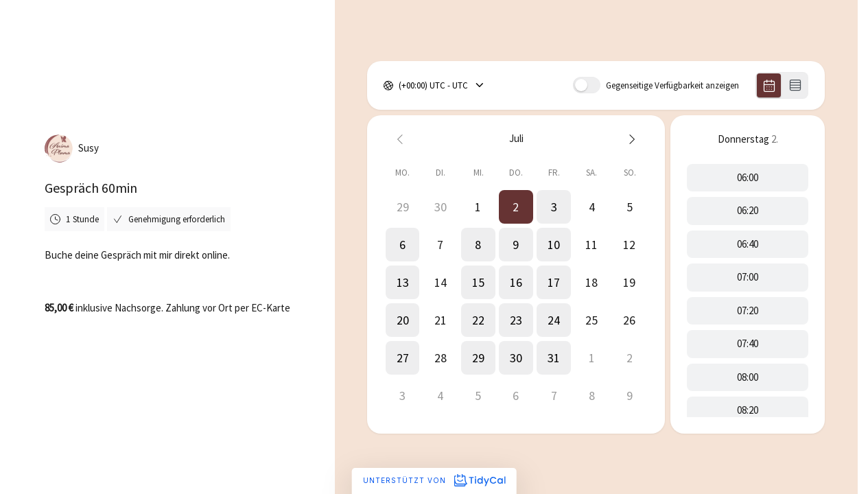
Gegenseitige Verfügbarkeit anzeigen (672, 85)
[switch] (587, 85)
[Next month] (630, 139)
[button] (516, 207)
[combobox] (400, 86)
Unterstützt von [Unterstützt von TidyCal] (434, 480)
